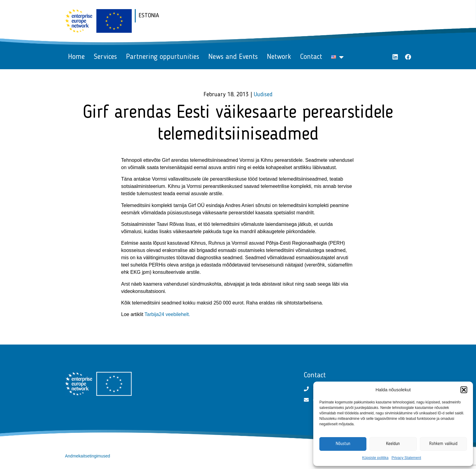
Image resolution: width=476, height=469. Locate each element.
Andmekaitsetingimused (88, 456)
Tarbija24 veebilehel (166, 314)
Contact (311, 57)
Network (279, 57)
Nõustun (343, 444)
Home (76, 57)
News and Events (233, 57)
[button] (464, 390)
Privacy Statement (406, 458)
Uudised (263, 95)
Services (105, 57)
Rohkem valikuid (443, 444)
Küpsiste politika (375, 458)
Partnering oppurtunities (163, 57)
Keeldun (393, 444)
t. (189, 314)
